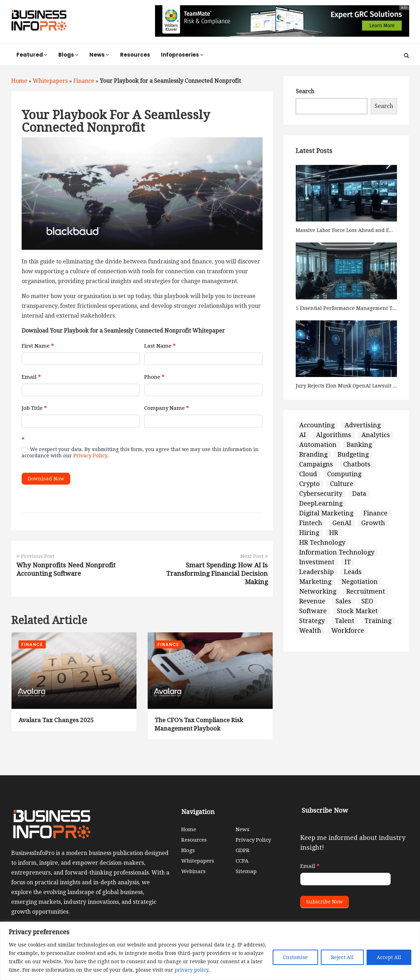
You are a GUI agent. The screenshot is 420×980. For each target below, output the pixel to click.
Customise (295, 957)
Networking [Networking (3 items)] (318, 591)
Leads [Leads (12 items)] (353, 572)
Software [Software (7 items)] (313, 611)
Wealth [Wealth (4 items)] (310, 631)
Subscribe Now (325, 902)
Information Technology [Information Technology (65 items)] (337, 552)
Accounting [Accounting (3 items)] (317, 425)
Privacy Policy (90, 456)
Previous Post (35, 556)
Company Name (167, 408)
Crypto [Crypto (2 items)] (310, 484)
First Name (38, 346)
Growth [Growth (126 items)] (373, 523)
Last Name (160, 346)
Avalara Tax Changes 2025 (56, 720)
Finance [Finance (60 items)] (375, 513)
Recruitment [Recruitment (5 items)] (366, 591)
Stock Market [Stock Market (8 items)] (357, 611)
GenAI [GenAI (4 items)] (342, 523)
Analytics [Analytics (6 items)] (376, 435)
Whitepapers (50, 81)
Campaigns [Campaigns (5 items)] (316, 464)
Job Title (34, 408)
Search (305, 91)
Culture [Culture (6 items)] (342, 484)
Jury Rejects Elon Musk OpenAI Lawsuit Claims (352, 386)
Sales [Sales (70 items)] (343, 601)
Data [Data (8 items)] (359, 494)
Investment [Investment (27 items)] (317, 562)
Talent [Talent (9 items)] (345, 621)
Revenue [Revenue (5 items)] (312, 601)
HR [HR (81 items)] (334, 533)
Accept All (389, 957)
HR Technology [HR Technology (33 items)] (322, 543)
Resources (135, 55)
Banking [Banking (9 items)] (359, 445)
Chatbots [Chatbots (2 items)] (357, 464)
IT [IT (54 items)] (348, 562)
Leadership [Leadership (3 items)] (316, 572)
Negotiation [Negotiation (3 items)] (360, 582)
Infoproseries (182, 55)
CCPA (242, 861)
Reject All (342, 957)
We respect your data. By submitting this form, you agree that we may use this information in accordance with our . (140, 452)
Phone (154, 377)
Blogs (68, 55)
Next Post (254, 556)
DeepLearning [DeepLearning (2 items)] (321, 503)
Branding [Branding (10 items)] (313, 455)
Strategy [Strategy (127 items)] (312, 621)
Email (31, 377)
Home (19, 81)
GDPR (243, 850)
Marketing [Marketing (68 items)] (315, 582)
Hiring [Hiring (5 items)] (309, 533)
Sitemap (246, 871)
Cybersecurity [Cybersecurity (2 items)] (321, 494)
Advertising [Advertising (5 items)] (363, 425)
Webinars (193, 871)
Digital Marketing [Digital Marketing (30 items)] (326, 513)
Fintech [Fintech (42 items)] (311, 523)
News (99, 55)
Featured (32, 55)
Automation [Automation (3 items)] (318, 445)
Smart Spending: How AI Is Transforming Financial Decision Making (217, 574)
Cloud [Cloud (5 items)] (308, 474)
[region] (210, 951)
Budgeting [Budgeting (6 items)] (353, 455)
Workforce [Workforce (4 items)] (348, 631)
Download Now (46, 479)
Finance (84, 81)
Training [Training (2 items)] (378, 621)
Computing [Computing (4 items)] (344, 474)
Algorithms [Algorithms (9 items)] (334, 435)
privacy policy (191, 970)
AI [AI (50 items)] (303, 435)
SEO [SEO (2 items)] (367, 601)
